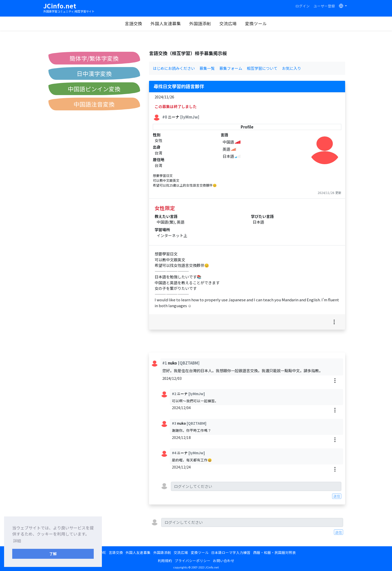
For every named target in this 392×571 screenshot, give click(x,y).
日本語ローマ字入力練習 (231, 552)
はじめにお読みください (174, 68)
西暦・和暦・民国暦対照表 (275, 552)
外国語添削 (200, 23)
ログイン (303, 6)
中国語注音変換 (94, 104)
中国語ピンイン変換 (94, 89)
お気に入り (292, 68)
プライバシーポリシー (193, 561)
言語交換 (133, 23)
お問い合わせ (224, 561)
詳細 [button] (17, 541)
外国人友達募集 (166, 23)
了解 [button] (53, 554)
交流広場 (228, 23)
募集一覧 (207, 68)
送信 (337, 496)
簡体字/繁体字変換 (94, 58)
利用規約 (165, 561)
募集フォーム (231, 68)
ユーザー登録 (324, 6)
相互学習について (262, 68)
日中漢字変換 (94, 73)
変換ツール (256, 23)
